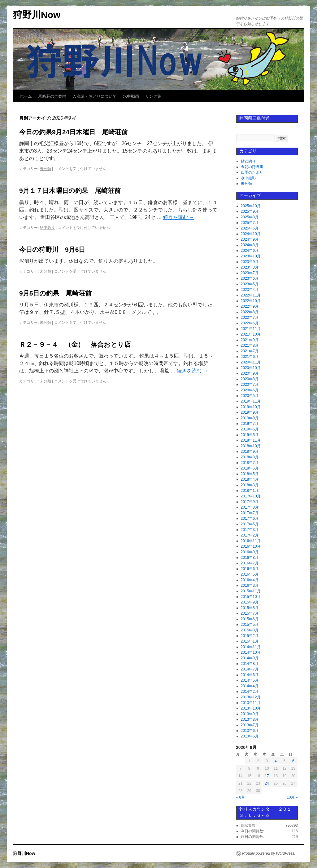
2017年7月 (250, 513)
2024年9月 (250, 239)
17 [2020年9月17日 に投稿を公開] (267, 776)
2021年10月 (251, 334)
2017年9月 (250, 502)
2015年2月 (250, 636)
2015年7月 (250, 613)
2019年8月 (250, 418)
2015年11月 (251, 591)
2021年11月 (251, 329)
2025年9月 (250, 211)
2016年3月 (250, 585)
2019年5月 (250, 435)
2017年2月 (250, 535)
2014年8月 (250, 664)
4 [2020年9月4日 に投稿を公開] (276, 761)
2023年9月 (250, 262)
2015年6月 (250, 619)
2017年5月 (250, 524)
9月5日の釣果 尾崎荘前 (55, 293)
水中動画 (131, 96)
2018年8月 (250, 457)
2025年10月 (251, 206)
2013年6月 (250, 731)
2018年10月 (251, 446)
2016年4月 (250, 580)
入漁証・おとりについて (95, 96)
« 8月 (241, 797)
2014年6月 (250, 675)
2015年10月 (251, 597)
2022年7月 (250, 318)
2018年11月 (251, 440)
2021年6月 (250, 357)
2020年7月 (250, 385)
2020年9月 (250, 373)
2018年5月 (250, 474)
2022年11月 (251, 295)
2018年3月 (250, 485)
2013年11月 (251, 703)
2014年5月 (250, 680)
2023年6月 (250, 278)
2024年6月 (250, 251)
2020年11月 (251, 362)
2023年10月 (251, 256)
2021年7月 (250, 351)
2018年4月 (250, 479)
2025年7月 (250, 223)
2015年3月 (250, 630)
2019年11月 (251, 401)
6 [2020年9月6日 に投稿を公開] (293, 761)
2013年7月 (250, 725)
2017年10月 (251, 496)
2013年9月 (250, 714)
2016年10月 (251, 546)
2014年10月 (251, 652)
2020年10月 (251, 368)
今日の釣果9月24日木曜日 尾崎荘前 (74, 132)
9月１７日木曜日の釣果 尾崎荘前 (70, 191)
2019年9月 (250, 412)
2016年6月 (250, 569)
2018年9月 (250, 452)
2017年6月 (250, 519)
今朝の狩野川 (252, 167)
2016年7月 (250, 563)
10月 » (292, 797)
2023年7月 (250, 273)
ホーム (26, 96)
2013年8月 (250, 719)
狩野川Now (37, 15)
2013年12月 (251, 697)
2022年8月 (250, 312)
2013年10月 (251, 708)
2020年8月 (250, 379)
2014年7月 (250, 669)
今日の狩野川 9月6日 (52, 249)
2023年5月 (250, 284)
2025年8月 (250, 217)
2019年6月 (250, 429)
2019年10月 (251, 407)
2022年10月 (251, 301)
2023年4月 (250, 290)
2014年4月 (250, 686)
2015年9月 (250, 602)
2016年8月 (250, 558)
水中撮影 (248, 178)
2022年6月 (250, 323)
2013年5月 (250, 736)
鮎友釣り (47, 228)
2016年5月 (250, 574)
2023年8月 (250, 267)
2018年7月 (250, 463)
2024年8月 (250, 245)
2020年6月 (250, 390)
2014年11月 (251, 647)
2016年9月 (250, 552)
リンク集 (153, 96)
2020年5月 (250, 396)
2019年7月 (250, 424)
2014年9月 (250, 658)
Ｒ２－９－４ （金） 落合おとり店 (75, 344)
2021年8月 (250, 345)
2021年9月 (250, 340)
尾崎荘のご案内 (52, 96)
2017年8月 (250, 507)
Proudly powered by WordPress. (269, 853)
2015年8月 (250, 608)
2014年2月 (250, 692)
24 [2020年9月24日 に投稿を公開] (267, 783)
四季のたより (252, 172)
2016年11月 (251, 541)
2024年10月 (251, 234)
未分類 (46, 169)
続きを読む (179, 217)
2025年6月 (250, 228)
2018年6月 (250, 468)
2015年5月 (250, 625)
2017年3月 (250, 530)
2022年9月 (250, 306)
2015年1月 (250, 641)
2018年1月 (250, 491)
